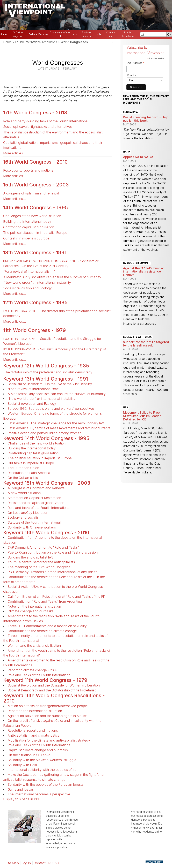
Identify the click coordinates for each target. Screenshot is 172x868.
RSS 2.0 (54, 863)
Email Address (136, 63)
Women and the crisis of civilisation (34, 646)
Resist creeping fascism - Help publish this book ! (146, 119)
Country (132, 75)
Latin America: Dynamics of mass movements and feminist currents (59, 428)
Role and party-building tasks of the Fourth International (46, 121)
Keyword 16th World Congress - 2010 (46, 533)
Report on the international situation (35, 711)
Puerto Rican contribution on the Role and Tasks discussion (53, 552)
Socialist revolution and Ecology (27, 288)
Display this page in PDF (22, 799)
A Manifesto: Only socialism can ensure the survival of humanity (52, 277)
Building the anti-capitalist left (30, 557)
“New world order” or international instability (37, 283)
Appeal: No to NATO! (138, 157)
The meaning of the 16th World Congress (39, 567)
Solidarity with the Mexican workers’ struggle (42, 760)
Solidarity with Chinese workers (32, 527)
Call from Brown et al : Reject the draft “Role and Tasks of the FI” (56, 597)
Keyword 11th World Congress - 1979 (45, 680)
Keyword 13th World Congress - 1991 (46, 379)
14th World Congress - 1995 (36, 207)
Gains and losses (21, 789)
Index (100, 34)
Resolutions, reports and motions (28, 170)
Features (43, 34)
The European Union (23, 468)
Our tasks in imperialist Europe (26, 238)
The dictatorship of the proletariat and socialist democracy (48, 372)
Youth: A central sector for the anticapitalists (41, 562)
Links (74, 34)
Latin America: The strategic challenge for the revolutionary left (56, 423)
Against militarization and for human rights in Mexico (48, 716)
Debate (33, 34)
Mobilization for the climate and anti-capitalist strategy (49, 740)
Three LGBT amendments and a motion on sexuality (47, 626)
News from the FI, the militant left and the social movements (146, 100)
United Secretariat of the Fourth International (40, 261)
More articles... (15, 153)
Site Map (12, 863)
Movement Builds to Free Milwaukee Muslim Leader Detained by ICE (142, 416)
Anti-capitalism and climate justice (34, 735)
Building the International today (27, 222)
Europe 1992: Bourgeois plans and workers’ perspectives (51, 409)
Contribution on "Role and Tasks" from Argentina (45, 601)
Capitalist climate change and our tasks (38, 750)
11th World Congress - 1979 (35, 330)
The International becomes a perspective (39, 794)
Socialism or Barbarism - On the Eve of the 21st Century (50, 384)
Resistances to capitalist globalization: (37, 503)
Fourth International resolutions (36, 42)
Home (3, 34)
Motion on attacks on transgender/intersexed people (48, 706)
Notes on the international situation (34, 606)
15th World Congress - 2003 (36, 185)
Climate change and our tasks (31, 611)
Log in (26, 863)
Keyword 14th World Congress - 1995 (46, 438)
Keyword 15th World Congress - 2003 (47, 483)
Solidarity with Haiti (22, 765)
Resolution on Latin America (29, 473)
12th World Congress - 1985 (35, 302)
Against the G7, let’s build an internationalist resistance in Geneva (144, 271)
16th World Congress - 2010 (35, 162)
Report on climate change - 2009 (33, 670)
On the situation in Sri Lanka (29, 755)
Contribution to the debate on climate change (42, 631)
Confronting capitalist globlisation (29, 227)
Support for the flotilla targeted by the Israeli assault (146, 344)
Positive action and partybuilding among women (45, 433)
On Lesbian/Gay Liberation (28, 513)
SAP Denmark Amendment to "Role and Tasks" (43, 547)
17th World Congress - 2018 (35, 113)
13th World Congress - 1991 (35, 252)
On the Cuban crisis (23, 478)
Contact (40, 863)
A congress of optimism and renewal (31, 193)
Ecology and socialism (25, 517)
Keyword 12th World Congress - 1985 (46, 366)
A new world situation (24, 493)
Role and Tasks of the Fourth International (40, 675)
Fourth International (20, 311)
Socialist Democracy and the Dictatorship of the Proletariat (52, 690)
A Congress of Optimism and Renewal (37, 488)
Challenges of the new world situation (32, 216)
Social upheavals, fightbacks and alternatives (38, 127)
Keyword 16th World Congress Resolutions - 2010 (54, 698)
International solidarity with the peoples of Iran (43, 770)
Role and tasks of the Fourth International (39, 508)
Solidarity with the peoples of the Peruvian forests (46, 784)
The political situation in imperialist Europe (35, 233)
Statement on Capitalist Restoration (34, 498)
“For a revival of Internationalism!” (29, 271)
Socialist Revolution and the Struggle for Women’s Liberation (54, 685)
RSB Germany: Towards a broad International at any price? (52, 572)
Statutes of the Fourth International (34, 522)
